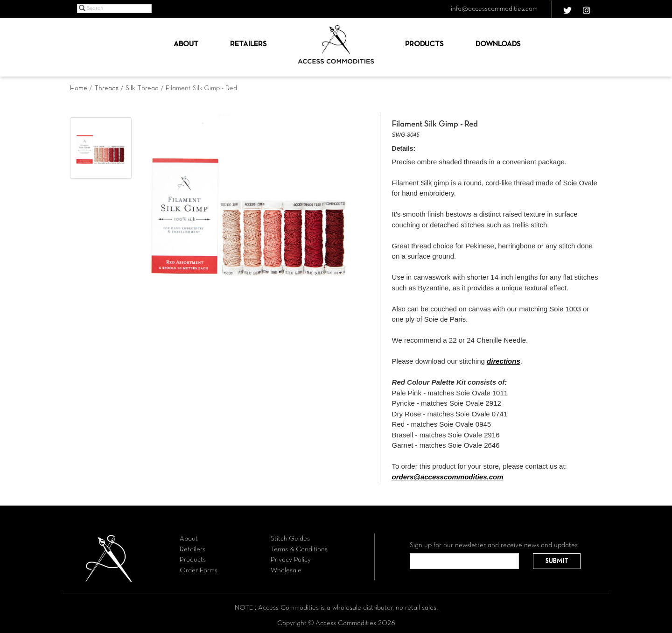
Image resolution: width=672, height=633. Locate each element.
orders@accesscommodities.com (448, 477)
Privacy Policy (291, 560)
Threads (106, 88)
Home (79, 88)
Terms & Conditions (299, 549)
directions (504, 361)
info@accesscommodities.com (494, 9)
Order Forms (199, 570)
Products (424, 44)
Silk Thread (142, 88)
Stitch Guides (290, 539)
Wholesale (286, 570)
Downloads (498, 44)
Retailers (248, 44)
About (186, 44)
